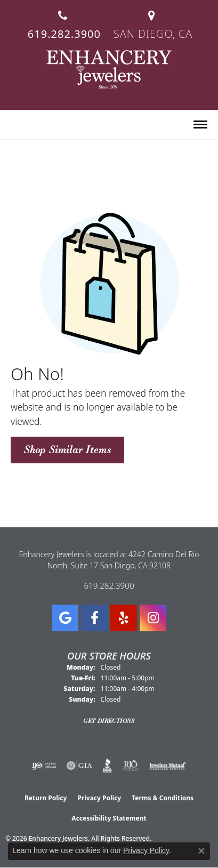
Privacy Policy (99, 798)
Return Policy (46, 798)
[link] (63, 21)
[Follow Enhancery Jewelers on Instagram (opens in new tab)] (153, 618)
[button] (15, 125)
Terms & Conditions (163, 798)
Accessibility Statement (109, 818)
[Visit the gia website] (79, 766)
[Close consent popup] (201, 851)
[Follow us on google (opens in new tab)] (65, 618)
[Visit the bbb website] (107, 766)
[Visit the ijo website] (44, 766)
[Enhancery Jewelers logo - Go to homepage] (109, 69)
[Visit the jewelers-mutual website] (168, 766)
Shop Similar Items (67, 449)
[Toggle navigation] (200, 124)
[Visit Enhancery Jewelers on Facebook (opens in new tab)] (94, 618)
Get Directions (109, 721)
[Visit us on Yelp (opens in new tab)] (124, 618)
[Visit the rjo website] (131, 766)
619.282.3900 (109, 585)
